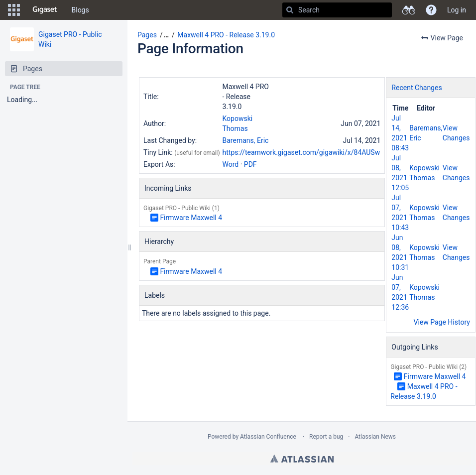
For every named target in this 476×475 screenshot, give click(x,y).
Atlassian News (375, 437)
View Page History (442, 322)
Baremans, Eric (246, 140)
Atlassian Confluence (268, 437)
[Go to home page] (45, 10)
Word (231, 164)
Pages (147, 35)
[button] (14, 10)
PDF (250, 164)
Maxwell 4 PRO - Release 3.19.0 (226, 35)
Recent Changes (416, 88)
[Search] (290, 10)
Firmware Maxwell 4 (191, 218)
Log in (457, 10)
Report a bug (326, 437)
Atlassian (302, 459)
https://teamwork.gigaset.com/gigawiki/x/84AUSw (301, 152)
